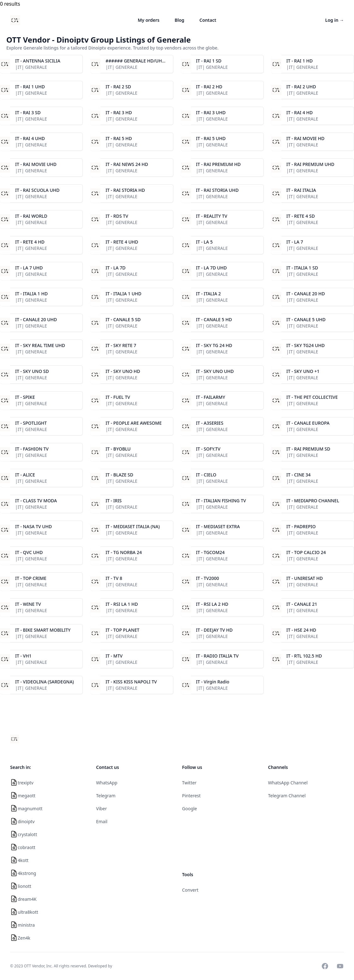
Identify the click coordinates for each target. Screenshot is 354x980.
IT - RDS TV (117, 216)
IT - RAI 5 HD (119, 138)
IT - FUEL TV (118, 397)
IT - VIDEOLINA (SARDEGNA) (45, 682)
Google (190, 809)
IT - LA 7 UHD (29, 268)
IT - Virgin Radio (213, 682)
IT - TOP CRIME (31, 578)
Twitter (189, 783)
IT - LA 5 (204, 242)
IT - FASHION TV (32, 449)
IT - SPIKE (25, 397)
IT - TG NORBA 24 (124, 552)
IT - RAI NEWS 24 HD (127, 164)
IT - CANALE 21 (302, 604)
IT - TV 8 (114, 578)
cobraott (27, 847)
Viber (101, 809)
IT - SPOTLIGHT (31, 423)
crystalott (27, 834)
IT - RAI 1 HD (300, 61)
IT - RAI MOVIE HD (306, 138)
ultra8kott (28, 912)
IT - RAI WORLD (31, 216)
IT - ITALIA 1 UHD (123, 294)
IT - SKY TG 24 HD (214, 345)
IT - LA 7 (295, 242)
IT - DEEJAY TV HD (214, 630)
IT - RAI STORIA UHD (217, 190)
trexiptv (26, 783)
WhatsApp (107, 783)
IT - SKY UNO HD (123, 371)
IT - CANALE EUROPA (308, 423)
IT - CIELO (206, 475)
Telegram (106, 796)
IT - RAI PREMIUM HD (219, 164)
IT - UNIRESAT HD (305, 578)
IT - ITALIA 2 (209, 294)
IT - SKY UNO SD (32, 371)
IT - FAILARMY (211, 397)
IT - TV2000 (208, 578)
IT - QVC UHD (29, 552)
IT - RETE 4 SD (301, 216)
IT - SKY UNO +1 (303, 371)
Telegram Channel (287, 796)
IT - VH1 (23, 656)
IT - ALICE (25, 475)
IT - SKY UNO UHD (215, 371)
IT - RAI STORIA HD (125, 190)
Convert (190, 890)
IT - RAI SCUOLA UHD (37, 190)
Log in (335, 20)
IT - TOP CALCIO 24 (306, 552)
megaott (27, 796)
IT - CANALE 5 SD (123, 319)
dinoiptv (26, 821)
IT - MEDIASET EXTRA (218, 526)
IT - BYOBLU (118, 449)
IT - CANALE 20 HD (306, 294)
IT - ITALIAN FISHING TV (221, 501)
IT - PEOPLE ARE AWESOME (134, 423)
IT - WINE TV (28, 604)
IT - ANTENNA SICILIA (38, 61)
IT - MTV (114, 656)
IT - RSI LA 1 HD (122, 604)
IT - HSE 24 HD (301, 630)
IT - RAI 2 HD (209, 87)
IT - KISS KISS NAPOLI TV (131, 682)
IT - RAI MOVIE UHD (36, 164)
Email (102, 821)
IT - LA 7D (115, 268)
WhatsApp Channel (288, 783)
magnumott (30, 809)
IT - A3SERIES (210, 423)
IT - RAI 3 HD (119, 112)
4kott (23, 860)
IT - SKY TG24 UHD (306, 345)
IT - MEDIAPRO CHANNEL (313, 501)
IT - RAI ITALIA (301, 190)
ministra (26, 925)
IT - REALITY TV (212, 216)
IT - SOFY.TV (208, 449)
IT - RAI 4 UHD (30, 138)
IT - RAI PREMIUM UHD (310, 164)
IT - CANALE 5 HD (214, 319)
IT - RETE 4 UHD (122, 242)
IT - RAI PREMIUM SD (308, 449)
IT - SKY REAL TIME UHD (40, 345)
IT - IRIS (114, 501)
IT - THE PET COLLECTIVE (312, 397)
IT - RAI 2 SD (118, 87)
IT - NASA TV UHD (33, 526)
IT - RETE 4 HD (30, 242)
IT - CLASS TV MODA (36, 501)
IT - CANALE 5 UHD (306, 319)
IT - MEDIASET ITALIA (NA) (133, 526)
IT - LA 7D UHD (212, 268)
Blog (180, 20)
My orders (149, 20)
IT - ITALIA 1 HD (31, 294)
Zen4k (24, 938)
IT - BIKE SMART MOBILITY (43, 630)
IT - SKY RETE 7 (121, 345)
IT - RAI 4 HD (300, 112)
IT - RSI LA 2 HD (212, 604)
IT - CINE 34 (299, 475)
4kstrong (27, 873)
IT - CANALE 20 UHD (36, 319)
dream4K (27, 899)
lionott (24, 886)
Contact (208, 20)
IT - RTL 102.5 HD (304, 656)
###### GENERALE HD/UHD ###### (144, 61)
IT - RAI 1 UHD (30, 87)
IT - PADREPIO (301, 526)
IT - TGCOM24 (210, 552)
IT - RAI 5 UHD (211, 138)
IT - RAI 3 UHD (211, 112)
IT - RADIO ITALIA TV (217, 656)
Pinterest (192, 796)
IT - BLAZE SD (119, 475)
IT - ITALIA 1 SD (302, 268)
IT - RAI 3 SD (28, 112)
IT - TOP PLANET (122, 630)
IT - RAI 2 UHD (301, 87)
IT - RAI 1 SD (209, 61)
